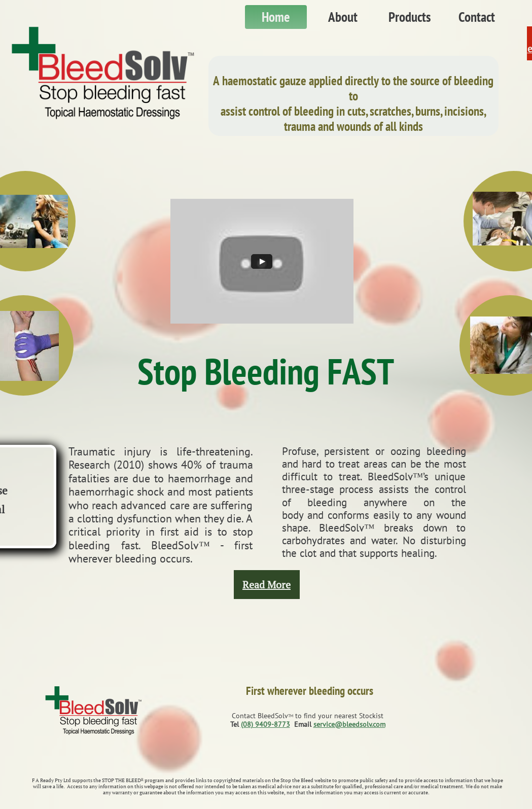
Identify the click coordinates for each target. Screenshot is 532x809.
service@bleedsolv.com (349, 724)
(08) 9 (250, 724)
